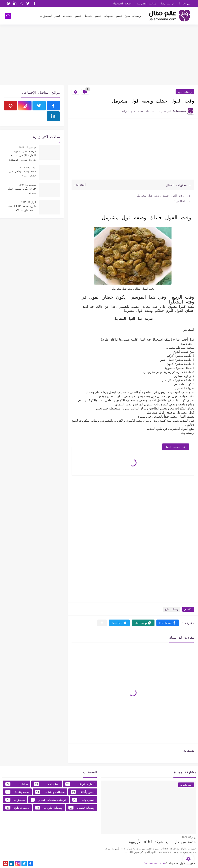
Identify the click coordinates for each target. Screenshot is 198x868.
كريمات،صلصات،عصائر (49, 800)
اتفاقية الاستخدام (122, 3)
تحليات (17, 784)
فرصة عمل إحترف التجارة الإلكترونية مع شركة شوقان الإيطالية (22, 155)
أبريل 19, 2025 (29, 202)
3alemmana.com (154, 863)
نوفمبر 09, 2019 (28, 168)
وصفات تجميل (82, 808)
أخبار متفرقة (80, 784)
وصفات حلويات (49, 808)
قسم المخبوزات (50, 16)
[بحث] (8, 16)
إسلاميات (47, 784)
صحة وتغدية (17, 792)
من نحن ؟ (185, 3)
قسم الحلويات (113, 16)
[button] (168, 623)
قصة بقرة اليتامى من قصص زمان (23, 173)
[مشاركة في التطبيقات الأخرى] (102, 623)
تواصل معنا (167, 3)
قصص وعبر (83, 800)
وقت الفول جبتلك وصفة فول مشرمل (161, 195)
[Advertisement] (99, 55)
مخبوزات (15, 800)
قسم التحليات (72, 16)
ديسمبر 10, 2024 (27, 185)
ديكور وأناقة (83, 792)
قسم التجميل (92, 16)
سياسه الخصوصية (146, 3)
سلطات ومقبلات (50, 792)
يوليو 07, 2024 (189, 837)
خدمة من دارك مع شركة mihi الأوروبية (163, 842)
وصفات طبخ (133, 16)
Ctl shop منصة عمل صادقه (22, 191)
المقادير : (179, 201)
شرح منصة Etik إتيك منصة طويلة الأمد (22, 208)
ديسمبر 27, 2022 (27, 147)
